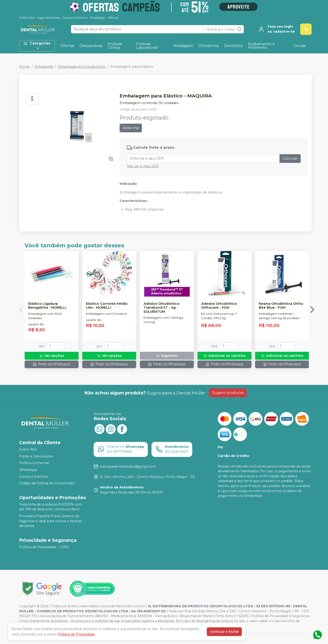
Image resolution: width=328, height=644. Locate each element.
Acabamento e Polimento (261, 46)
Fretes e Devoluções (36, 456)
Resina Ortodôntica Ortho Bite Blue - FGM (281, 306)
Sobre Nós (27, 18)
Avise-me (131, 128)
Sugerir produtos (228, 393)
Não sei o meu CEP (143, 166)
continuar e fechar (224, 632)
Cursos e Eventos (75, 18)
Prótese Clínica (115, 46)
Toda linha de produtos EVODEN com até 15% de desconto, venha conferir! (51, 507)
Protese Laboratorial (147, 46)
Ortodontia (209, 46)
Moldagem (183, 46)
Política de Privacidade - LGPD (44, 547)
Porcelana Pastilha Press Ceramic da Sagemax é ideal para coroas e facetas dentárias (50, 521)
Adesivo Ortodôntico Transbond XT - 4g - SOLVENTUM (161, 308)
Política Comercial (34, 463)
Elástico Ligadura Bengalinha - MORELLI (47, 306)
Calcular (290, 158)
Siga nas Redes (49, 18)
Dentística (233, 46)
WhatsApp (97, 18)
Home (24, 67)
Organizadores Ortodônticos (82, 67)
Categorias (37, 46)
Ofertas (113, 18)
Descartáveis (91, 46)
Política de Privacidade (76, 634)
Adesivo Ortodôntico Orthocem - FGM (219, 306)
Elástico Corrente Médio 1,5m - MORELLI (107, 306)
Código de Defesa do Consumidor (47, 483)
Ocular (300, 46)
